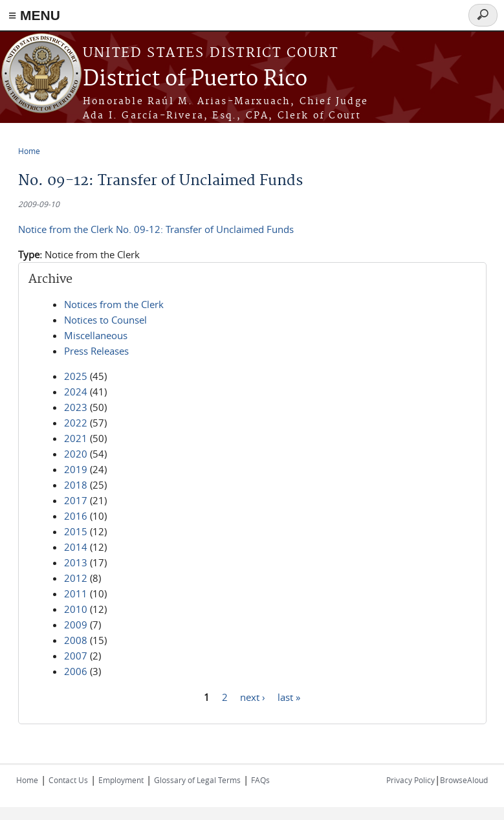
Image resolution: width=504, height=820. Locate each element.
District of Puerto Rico (195, 79)
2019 (76, 469)
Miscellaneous (96, 335)
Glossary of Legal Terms (197, 780)
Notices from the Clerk (114, 304)
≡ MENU (34, 15)
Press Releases (96, 351)
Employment (121, 780)
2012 (76, 578)
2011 (76, 593)
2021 (76, 438)
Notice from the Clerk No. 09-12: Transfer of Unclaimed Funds (156, 229)
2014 (76, 547)
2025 (76, 376)
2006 (76, 671)
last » (289, 696)
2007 (76, 656)
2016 (76, 516)
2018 (76, 485)
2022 (76, 423)
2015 (76, 531)
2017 (76, 500)
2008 (76, 640)
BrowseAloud (464, 780)
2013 (76, 562)
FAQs (260, 780)
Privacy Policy (411, 780)
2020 (76, 454)
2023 (76, 407)
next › (253, 696)
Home (29, 151)
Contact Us (68, 780)
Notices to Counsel (105, 320)
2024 (76, 392)
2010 (76, 609)
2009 (76, 625)
